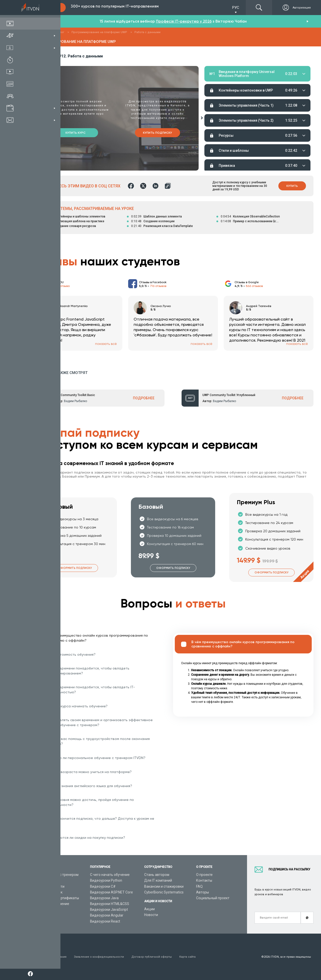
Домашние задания (247, 86)
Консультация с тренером (57, 875)
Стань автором (157, 875)
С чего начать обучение (110, 875)
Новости (151, 915)
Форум (41, 921)
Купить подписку (157, 133)
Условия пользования (51, 957)
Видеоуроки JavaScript (109, 910)
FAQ (199, 886)
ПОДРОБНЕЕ (144, 398)
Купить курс (75, 133)
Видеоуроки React (105, 921)
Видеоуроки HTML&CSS (110, 904)
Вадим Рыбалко (75, 401)
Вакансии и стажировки (164, 886)
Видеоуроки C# (103, 886)
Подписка (49, 8)
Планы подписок (49, 892)
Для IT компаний (158, 880)
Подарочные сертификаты (57, 898)
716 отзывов (158, 286)
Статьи (41, 915)
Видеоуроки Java (104, 898)
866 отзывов (254, 286)
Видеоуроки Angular (107, 915)
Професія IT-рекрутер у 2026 (184, 21)
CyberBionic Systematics (164, 892)
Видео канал (46, 910)
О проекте (204, 875)
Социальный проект (213, 898)
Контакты (204, 880)
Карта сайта (187, 957)
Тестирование (277, 86)
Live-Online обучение (52, 904)
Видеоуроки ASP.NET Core (111, 892)
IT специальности (50, 886)
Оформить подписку (75, 568)
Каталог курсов (48, 880)
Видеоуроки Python (106, 880)
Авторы (203, 892)
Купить (292, 186)
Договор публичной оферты (152, 957)
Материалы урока (218, 86)
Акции (149, 909)
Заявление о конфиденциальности (99, 957)
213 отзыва (62, 286)
